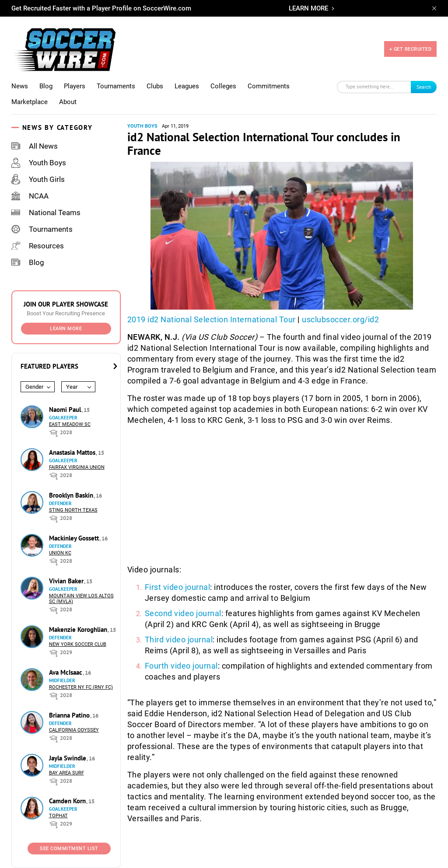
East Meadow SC (70, 424)
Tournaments (116, 86)
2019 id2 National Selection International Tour (212, 319)
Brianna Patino (70, 715)
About (68, 102)
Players (75, 86)
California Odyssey (74, 730)
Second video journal (183, 613)
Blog (46, 86)
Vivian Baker (67, 581)
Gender (34, 387)
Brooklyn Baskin (72, 495)
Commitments (269, 86)
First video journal (178, 587)
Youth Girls (38, 179)
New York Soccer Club (78, 644)
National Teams (46, 213)
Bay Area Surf (66, 773)
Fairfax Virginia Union (77, 467)
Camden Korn (68, 801)
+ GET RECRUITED (411, 49)
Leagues (187, 86)
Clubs (155, 86)
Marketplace (30, 102)
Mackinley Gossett (75, 538)
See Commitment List (69, 849)
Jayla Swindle (68, 758)
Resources (38, 246)
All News (35, 146)
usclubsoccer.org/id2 (340, 319)
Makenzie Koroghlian (79, 629)
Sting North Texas (73, 510)
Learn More (66, 329)
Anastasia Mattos (73, 452)
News (20, 86)
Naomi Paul (66, 410)
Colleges (223, 86)
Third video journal (179, 640)
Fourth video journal (181, 666)
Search (424, 87)
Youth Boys (39, 163)
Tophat (58, 816)
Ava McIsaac (66, 672)
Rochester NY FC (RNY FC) (81, 687)
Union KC (60, 553)
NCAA (30, 196)
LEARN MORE (308, 8)
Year (72, 387)
